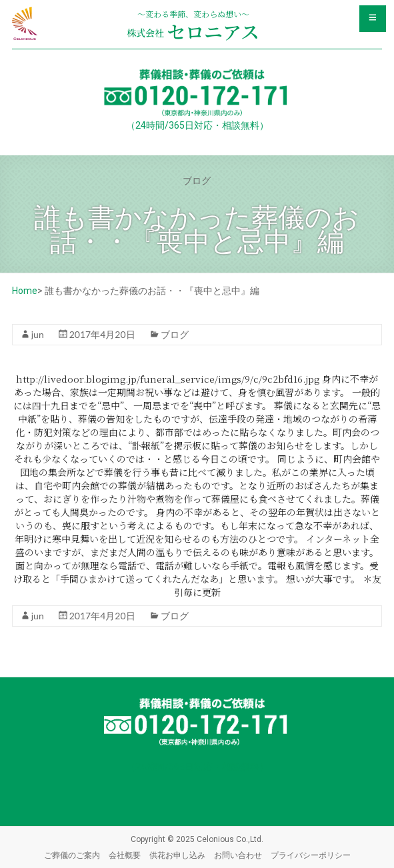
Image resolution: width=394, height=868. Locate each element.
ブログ (175, 334)
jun (38, 334)
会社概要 (125, 855)
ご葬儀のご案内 (72, 855)
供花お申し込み (177, 855)
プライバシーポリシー (311, 855)
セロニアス (193, 31)
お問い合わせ (238, 855)
